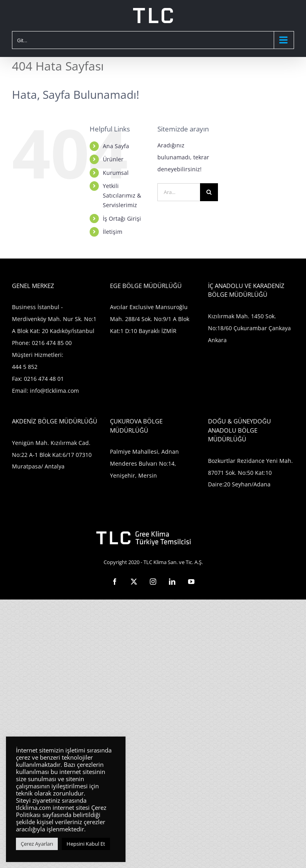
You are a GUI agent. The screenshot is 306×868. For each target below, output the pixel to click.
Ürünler (113, 159)
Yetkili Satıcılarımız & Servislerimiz (122, 195)
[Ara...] (179, 192)
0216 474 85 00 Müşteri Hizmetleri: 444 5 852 (42, 355)
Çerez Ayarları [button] (37, 844)
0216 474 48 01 (44, 379)
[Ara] (209, 192)
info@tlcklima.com (54, 391)
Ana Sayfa (116, 146)
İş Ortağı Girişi (122, 218)
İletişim (113, 232)
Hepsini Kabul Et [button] (86, 844)
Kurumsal (116, 173)
